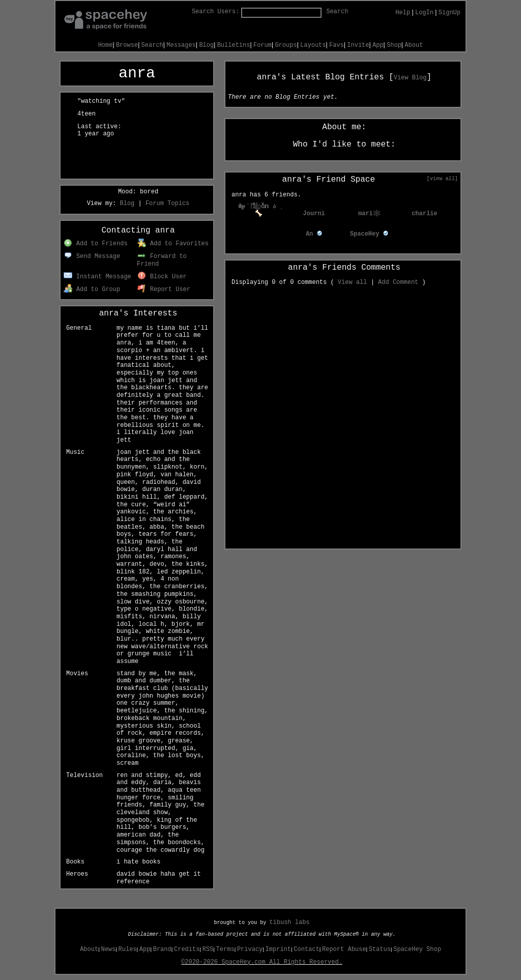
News (108, 949)
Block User (162, 277)
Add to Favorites (173, 244)
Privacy (250, 949)
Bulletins (234, 45)
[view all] (442, 179)
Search (337, 12)
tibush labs (289, 923)
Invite (358, 45)
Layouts (313, 45)
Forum (263, 45)
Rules (128, 949)
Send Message (92, 256)
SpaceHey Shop (417, 949)
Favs (337, 45)
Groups (286, 45)
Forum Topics (167, 204)
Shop (394, 45)
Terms (225, 949)
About (414, 45)
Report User (164, 290)
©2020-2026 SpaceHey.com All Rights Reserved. (262, 962)
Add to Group (92, 290)
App (378, 45)
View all (353, 282)
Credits (187, 949)
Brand (162, 949)
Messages (181, 45)
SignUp (450, 13)
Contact (306, 949)
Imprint (278, 949)
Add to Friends (95, 244)
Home (106, 45)
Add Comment (398, 282)
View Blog (410, 78)
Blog (206, 45)
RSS (208, 949)
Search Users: (216, 12)
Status (380, 949)
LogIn (424, 13)
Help (403, 13)
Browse (127, 45)
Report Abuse (344, 949)
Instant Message (97, 277)
